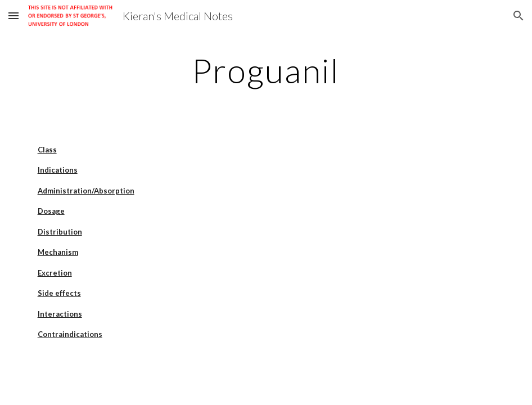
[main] (266, 70)
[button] (13, 15)
